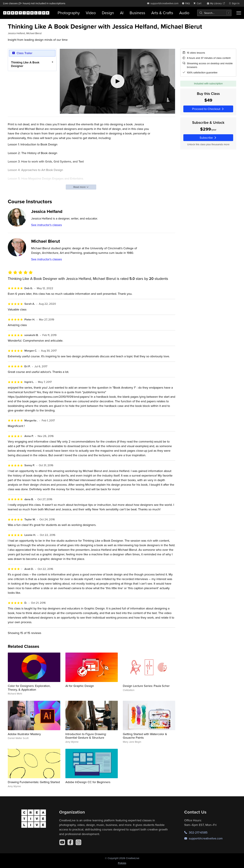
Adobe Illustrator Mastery (24, 734)
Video (91, 13)
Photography (69, 13)
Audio (184, 13)
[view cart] (198, 3)
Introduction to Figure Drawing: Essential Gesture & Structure (86, 736)
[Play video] (117, 81)
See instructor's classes (47, 225)
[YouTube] (62, 842)
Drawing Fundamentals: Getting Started (34, 782)
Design (108, 13)
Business (137, 13)
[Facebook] (70, 842)
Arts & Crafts (162, 13)
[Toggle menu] (239, 13)
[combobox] (214, 13)
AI (122, 13)
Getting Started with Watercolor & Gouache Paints (145, 736)
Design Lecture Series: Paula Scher (146, 686)
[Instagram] (78, 842)
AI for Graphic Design (80, 686)
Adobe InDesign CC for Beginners (88, 782)
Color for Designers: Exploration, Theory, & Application (29, 688)
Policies (122, 863)
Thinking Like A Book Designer (25, 64)
